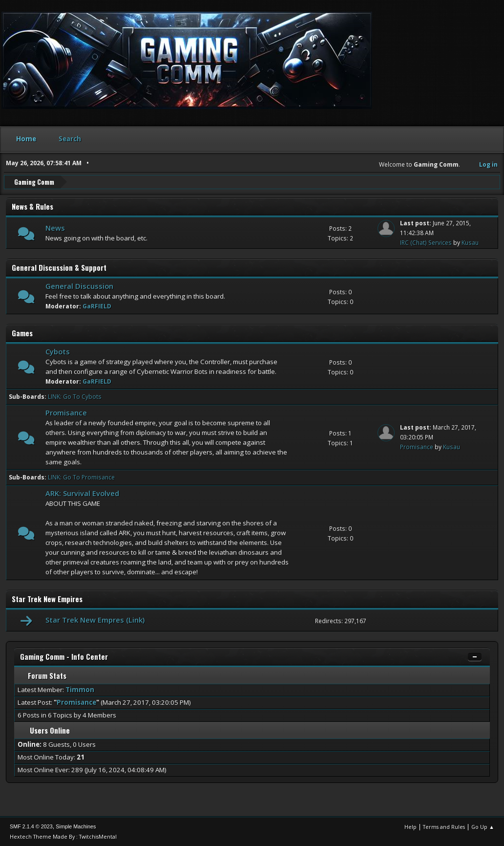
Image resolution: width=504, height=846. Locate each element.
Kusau (470, 242)
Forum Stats (43, 675)
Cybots (58, 351)
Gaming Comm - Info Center (64, 656)
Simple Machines (76, 826)
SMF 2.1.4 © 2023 (31, 826)
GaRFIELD (97, 306)
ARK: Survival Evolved (82, 493)
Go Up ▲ (483, 826)
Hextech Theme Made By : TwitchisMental (63, 836)
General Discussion (79, 285)
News (55, 227)
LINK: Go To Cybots (75, 396)
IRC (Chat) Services (426, 242)
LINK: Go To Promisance (81, 477)
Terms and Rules (444, 826)
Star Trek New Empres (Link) (95, 620)
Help (410, 826)
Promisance (66, 412)
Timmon (80, 689)
